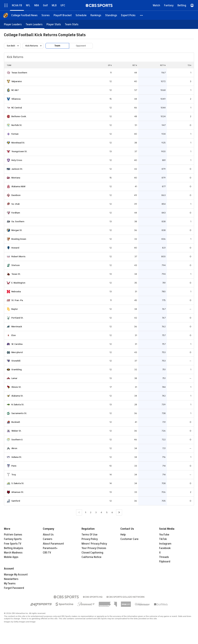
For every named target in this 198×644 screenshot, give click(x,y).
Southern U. (17, 440)
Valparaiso (17, 81)
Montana (16, 178)
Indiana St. (17, 457)
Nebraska (16, 292)
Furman (15, 134)
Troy (14, 475)
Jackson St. (17, 169)
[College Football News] (24, 15)
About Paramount (53, 544)
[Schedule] (81, 15)
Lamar (14, 378)
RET (135, 65)
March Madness (13, 553)
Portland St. (17, 318)
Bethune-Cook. (19, 116)
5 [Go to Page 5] (107, 512)
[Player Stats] (54, 24)
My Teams (10, 584)
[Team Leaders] (34, 24)
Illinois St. (16, 387)
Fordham (16, 213)
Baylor (15, 309)
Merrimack (17, 327)
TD (189, 65)
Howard (15, 248)
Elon (14, 335)
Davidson (16, 195)
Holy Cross (17, 160)
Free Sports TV (13, 544)
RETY (163, 65)
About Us (48, 535)
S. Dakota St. (18, 483)
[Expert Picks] (128, 15)
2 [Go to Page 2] (91, 512)
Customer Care (129, 539)
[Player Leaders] (13, 24)
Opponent (81, 46)
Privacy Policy (90, 539)
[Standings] (111, 15)
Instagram (165, 544)
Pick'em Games (13, 535)
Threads (164, 557)
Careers (48, 539)
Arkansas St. (18, 492)
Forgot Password (14, 588)
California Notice (91, 557)
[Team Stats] (72, 24)
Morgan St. (17, 230)
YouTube (164, 535)
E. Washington (18, 283)
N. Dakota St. (18, 405)
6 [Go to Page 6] (112, 512)
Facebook (165, 548)
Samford (16, 501)
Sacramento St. (19, 413)
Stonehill (16, 361)
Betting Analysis (14, 548)
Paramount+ (50, 548)
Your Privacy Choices (94, 548)
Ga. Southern (18, 221)
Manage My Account (16, 575)
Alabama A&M (18, 186)
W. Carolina (17, 344)
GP (110, 65)
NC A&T (15, 90)
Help (123, 535)
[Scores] (46, 15)
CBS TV (47, 553)
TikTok (163, 539)
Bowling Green (19, 239)
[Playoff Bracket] (63, 15)
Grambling (17, 369)
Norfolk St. (17, 125)
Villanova (16, 99)
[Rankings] (96, 15)
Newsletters (11, 579)
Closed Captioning (92, 553)
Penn (14, 466)
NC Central (17, 108)
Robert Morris (18, 256)
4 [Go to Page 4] (101, 512)
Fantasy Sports (13, 539)
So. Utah (16, 204)
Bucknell (16, 422)
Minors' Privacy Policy (94, 544)
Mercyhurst (17, 352)
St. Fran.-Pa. (17, 300)
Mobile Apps (11, 557)
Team (57, 46)
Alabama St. (17, 396)
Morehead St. (18, 143)
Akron (14, 448)
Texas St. (16, 274)
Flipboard (165, 562)
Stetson (16, 265)
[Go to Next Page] (119, 512)
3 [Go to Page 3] (96, 512)
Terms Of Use (89, 535)
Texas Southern (19, 73)
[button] (142, 15)
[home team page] (8, 73)
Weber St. (16, 431)
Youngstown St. (19, 151)
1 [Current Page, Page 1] (86, 512)
